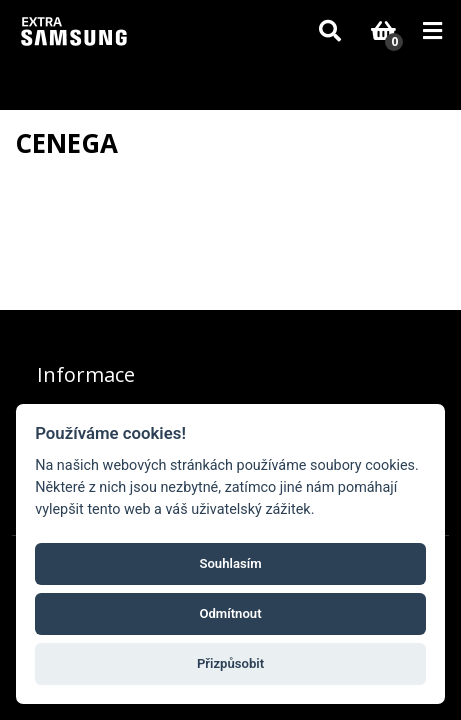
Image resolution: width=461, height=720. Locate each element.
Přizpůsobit (230, 663)
